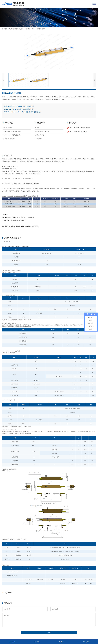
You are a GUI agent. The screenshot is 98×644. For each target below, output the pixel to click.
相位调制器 (27, 29)
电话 (86, 642)
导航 (12, 642)
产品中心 (11, 29)
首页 (6, 29)
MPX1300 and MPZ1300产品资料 (80, 128)
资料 (61, 642)
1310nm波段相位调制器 (39, 29)
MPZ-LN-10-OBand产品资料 (78, 132)
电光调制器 (19, 29)
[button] (95, 80)
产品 (37, 642)
